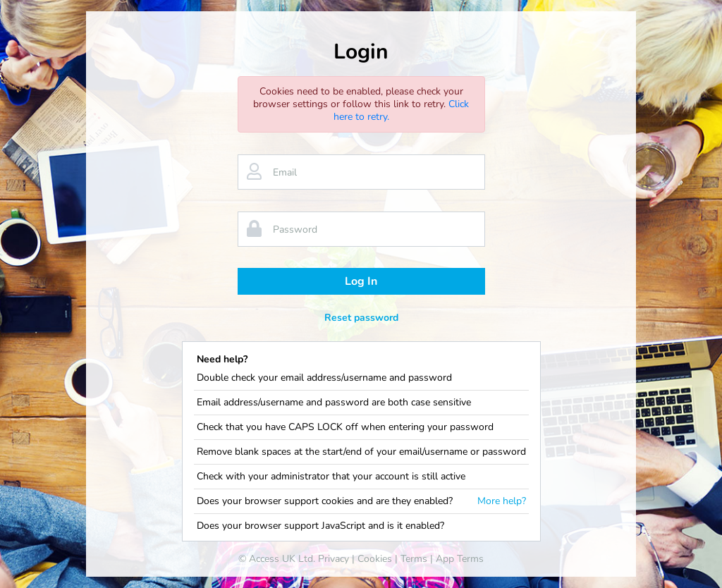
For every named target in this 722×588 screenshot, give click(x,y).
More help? (502, 501)
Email (285, 172)
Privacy (334, 559)
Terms (414, 559)
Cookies (375, 559)
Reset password (361, 318)
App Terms (460, 559)
